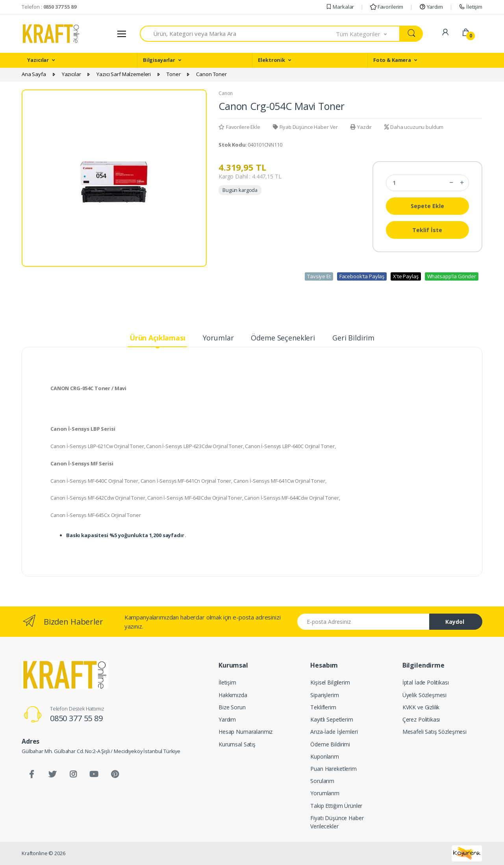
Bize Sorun (232, 707)
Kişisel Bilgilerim (330, 682)
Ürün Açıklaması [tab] (157, 338)
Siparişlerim (324, 695)
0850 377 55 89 (76, 718)
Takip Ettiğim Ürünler (336, 806)
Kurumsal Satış (237, 744)
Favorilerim (387, 7)
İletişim (471, 7)
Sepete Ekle (427, 206)
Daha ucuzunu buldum (414, 127)
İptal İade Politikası (426, 682)
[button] (368, 34)
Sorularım (322, 781)
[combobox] (238, 34)
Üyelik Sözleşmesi (425, 695)
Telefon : (49, 7)
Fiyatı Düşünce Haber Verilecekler (337, 822)
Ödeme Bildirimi (330, 744)
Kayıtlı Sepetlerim (332, 719)
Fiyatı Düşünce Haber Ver (305, 127)
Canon (226, 93)
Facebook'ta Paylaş (362, 276)
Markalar (340, 7)
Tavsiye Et (319, 276)
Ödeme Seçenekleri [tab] (283, 338)
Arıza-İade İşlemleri (334, 732)
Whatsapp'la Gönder (452, 276)
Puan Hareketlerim (334, 769)
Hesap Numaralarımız (246, 732)
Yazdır (361, 127)
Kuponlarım (325, 756)
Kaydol (455, 622)
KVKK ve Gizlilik (421, 707)
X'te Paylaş (406, 276)
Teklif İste (427, 230)
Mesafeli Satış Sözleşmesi (435, 732)
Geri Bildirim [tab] (353, 338)
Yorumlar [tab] (218, 338)
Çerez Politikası (421, 719)
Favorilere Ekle (239, 127)
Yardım (431, 7)
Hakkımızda (233, 695)
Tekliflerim (323, 707)
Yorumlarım (325, 793)
